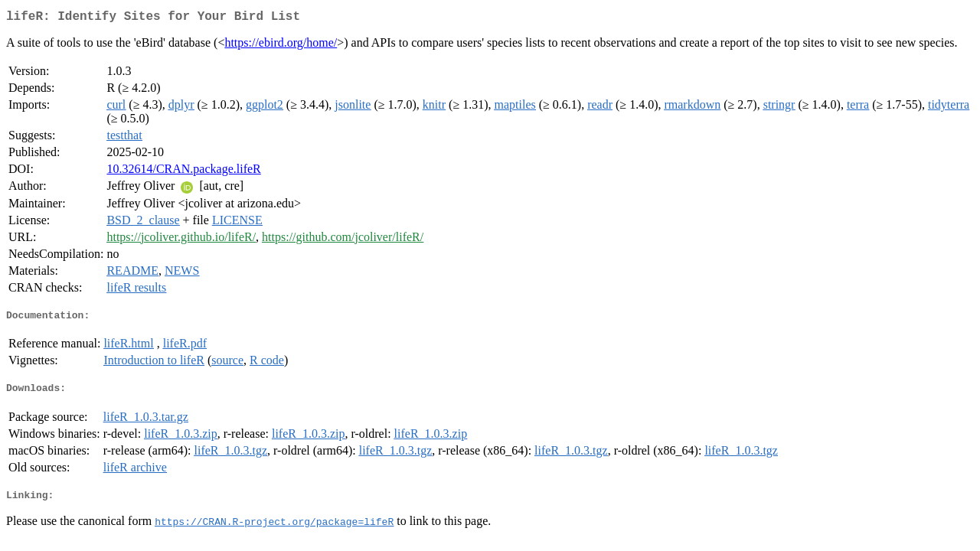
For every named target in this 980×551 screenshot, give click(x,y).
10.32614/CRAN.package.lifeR (183, 172)
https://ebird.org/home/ (281, 46)
